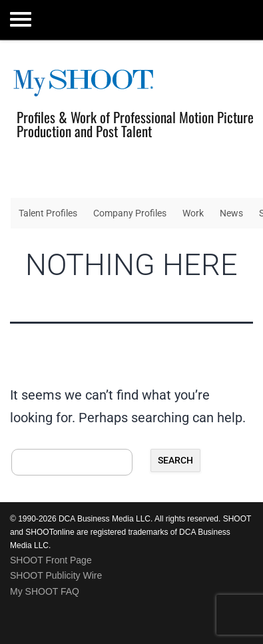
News (231, 213)
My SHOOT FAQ (45, 591)
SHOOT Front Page (51, 560)
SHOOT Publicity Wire (56, 575)
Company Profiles (130, 213)
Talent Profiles (48, 213)
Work (193, 213)
